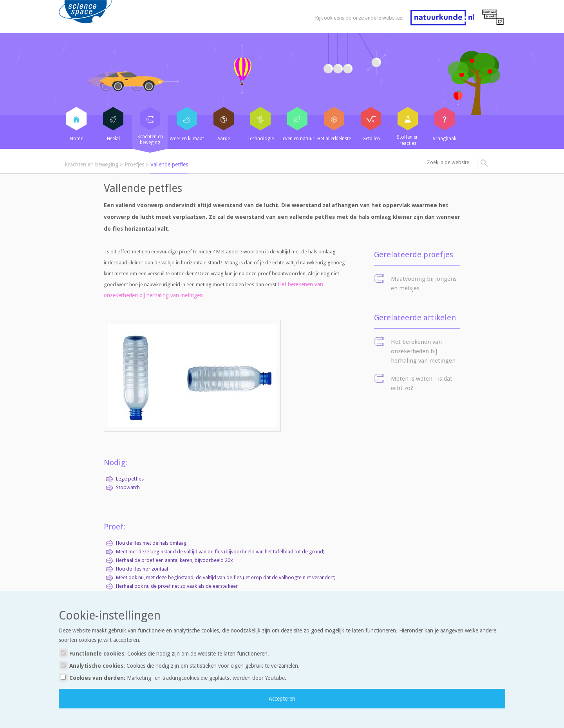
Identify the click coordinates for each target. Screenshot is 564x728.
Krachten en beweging (91, 164)
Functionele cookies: (164, 653)
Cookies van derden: (173, 677)
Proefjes (134, 164)
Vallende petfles (169, 164)
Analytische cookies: (179, 665)
